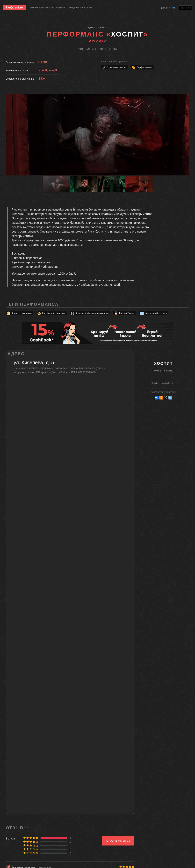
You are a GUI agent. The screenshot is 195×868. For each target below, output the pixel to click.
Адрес (103, 49)
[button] (186, 97)
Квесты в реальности (42, 7)
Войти (165, 8)
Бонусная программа (80, 7)
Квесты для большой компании (90, 313)
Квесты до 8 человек (153, 313)
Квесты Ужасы (124, 313)
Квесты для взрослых (51, 313)
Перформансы (142, 67)
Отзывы (113, 49)
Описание (91, 49)
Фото (81, 49)
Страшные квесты (114, 67)
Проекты (61, 7)
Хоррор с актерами (19, 313)
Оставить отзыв (118, 841)
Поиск (186, 8)
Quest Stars (98, 27)
